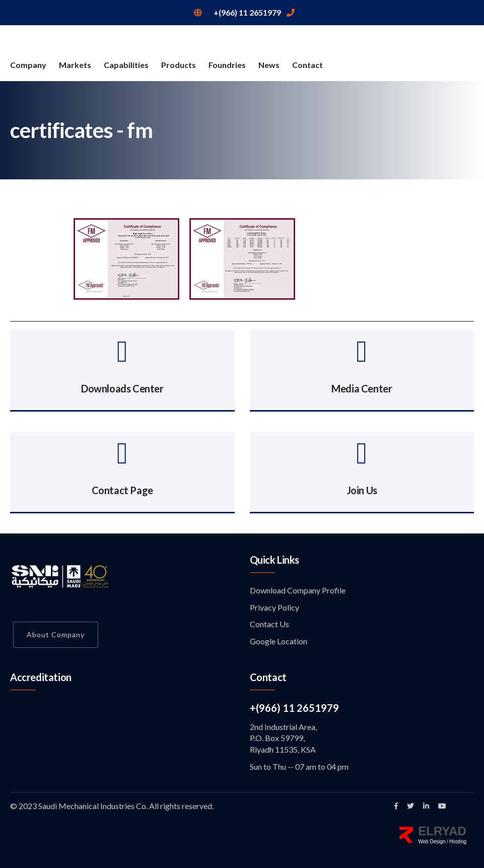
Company (28, 65)
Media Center (362, 388)
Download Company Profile (298, 590)
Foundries (227, 65)
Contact (307, 65)
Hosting (458, 842)
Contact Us (269, 624)
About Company (56, 635)
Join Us (362, 490)
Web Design (432, 842)
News (269, 65)
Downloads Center (122, 388)
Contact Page (122, 490)
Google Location (279, 641)
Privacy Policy (274, 607)
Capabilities (126, 65)
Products (179, 65)
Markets (75, 65)
